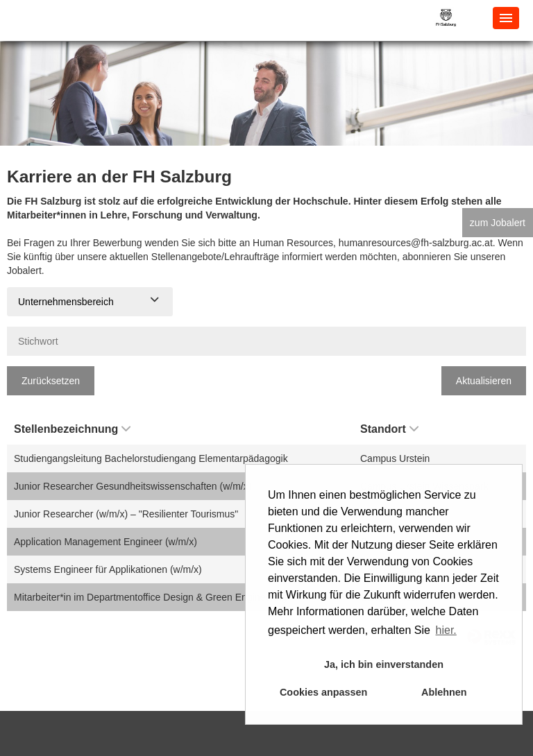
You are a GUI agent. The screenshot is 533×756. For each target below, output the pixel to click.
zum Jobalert (498, 223)
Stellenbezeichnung (72, 429)
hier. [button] (446, 630)
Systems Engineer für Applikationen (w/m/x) (108, 569)
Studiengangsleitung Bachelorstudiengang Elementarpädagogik (151, 458)
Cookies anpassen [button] (323, 692)
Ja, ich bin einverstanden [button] (384, 664)
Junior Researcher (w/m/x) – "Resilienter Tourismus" (126, 514)
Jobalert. (26, 270)
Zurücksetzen (51, 381)
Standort (389, 429)
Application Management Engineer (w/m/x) (105, 542)
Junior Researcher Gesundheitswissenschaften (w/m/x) (133, 486)
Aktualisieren (484, 381)
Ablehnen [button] (444, 692)
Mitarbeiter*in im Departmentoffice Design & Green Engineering (151, 597)
